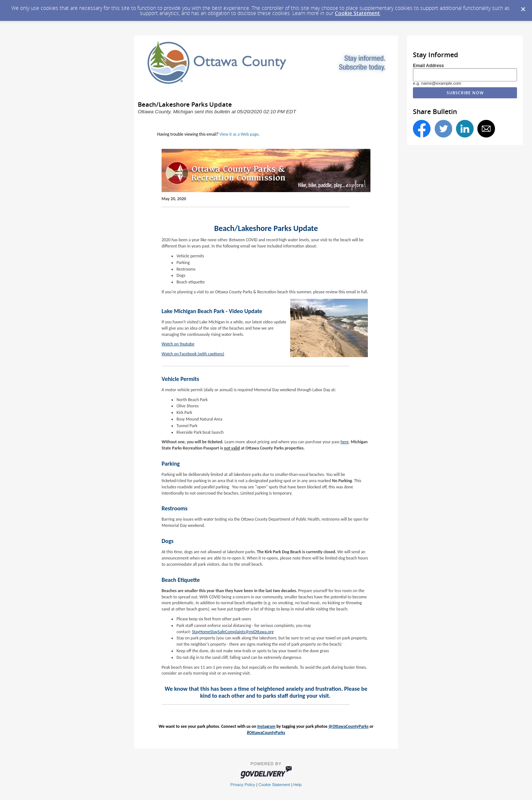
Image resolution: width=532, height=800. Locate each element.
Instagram (266, 726)
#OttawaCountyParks (266, 733)
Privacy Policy (243, 785)
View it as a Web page (239, 134)
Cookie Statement (357, 13)
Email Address (428, 66)
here (344, 442)
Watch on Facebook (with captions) (193, 354)
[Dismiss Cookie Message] (523, 7)
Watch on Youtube (178, 344)
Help (298, 785)
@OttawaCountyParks (348, 726)
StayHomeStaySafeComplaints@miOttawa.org (233, 632)
